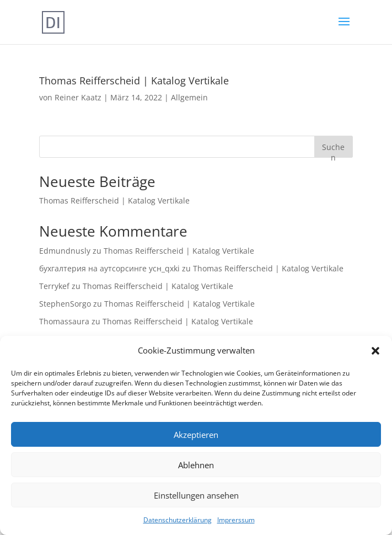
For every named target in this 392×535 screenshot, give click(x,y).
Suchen (333, 150)
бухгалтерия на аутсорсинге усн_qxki (109, 268)
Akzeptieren (196, 435)
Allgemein (189, 97)
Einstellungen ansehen (196, 495)
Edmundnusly (65, 251)
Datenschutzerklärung (178, 520)
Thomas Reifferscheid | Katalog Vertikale (134, 81)
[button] (375, 351)
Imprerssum (236, 520)
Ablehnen (196, 465)
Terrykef (54, 286)
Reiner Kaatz (78, 97)
